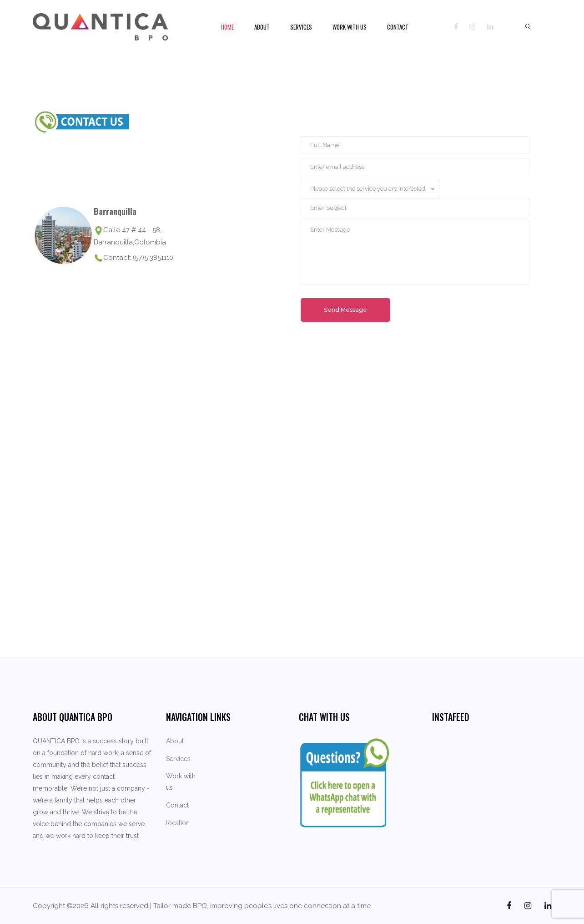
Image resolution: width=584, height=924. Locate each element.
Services (301, 27)
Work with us (350, 27)
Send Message (345, 310)
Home (227, 27)
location (178, 823)
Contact (398, 27)
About (262, 27)
